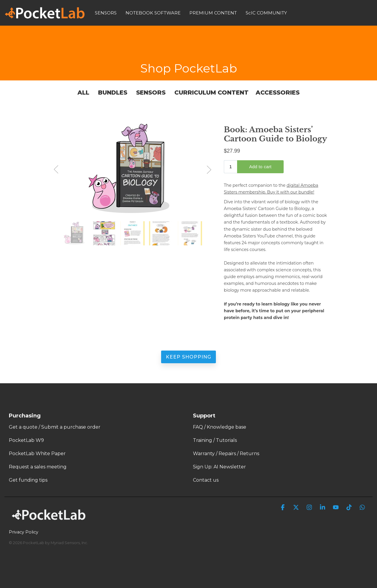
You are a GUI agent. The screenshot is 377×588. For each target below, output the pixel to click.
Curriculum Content (211, 93)
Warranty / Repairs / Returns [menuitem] (226, 454)
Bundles (113, 93)
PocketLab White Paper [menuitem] (37, 454)
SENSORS (106, 13)
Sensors (151, 93)
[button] (283, 508)
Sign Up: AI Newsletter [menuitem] (219, 467)
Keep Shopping (188, 357)
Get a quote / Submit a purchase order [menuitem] (55, 427)
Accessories (278, 93)
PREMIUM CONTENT (213, 13)
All (84, 93)
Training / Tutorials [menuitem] (215, 440)
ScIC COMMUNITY (266, 13)
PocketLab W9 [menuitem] (26, 440)
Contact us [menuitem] (206, 480)
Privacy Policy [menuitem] (24, 532)
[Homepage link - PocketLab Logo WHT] (50, 522)
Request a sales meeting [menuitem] (38, 467)
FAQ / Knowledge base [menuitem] (220, 427)
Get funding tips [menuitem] (28, 480)
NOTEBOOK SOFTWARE (153, 13)
